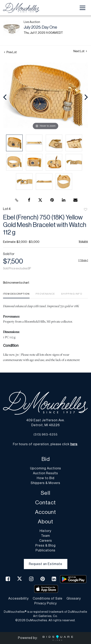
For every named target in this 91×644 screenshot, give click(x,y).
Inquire (83, 241)
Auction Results (45, 473)
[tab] (16, 295)
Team (45, 536)
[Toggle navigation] (83, 8)
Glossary (74, 599)
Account (45, 512)
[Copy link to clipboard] (17, 200)
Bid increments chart (16, 283)
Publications (45, 550)
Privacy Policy (46, 603)
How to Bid (46, 478)
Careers (46, 541)
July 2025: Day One (40, 27)
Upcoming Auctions (46, 468)
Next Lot (80, 51)
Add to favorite (86, 210)
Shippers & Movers (45, 483)
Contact (45, 503)
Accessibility (19, 599)
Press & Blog (45, 546)
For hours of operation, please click (45, 444)
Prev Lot (10, 52)
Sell (45, 493)
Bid (46, 459)
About (45, 522)
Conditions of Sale (48, 599)
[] (83, 260)
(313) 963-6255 (46, 435)
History (45, 531)
